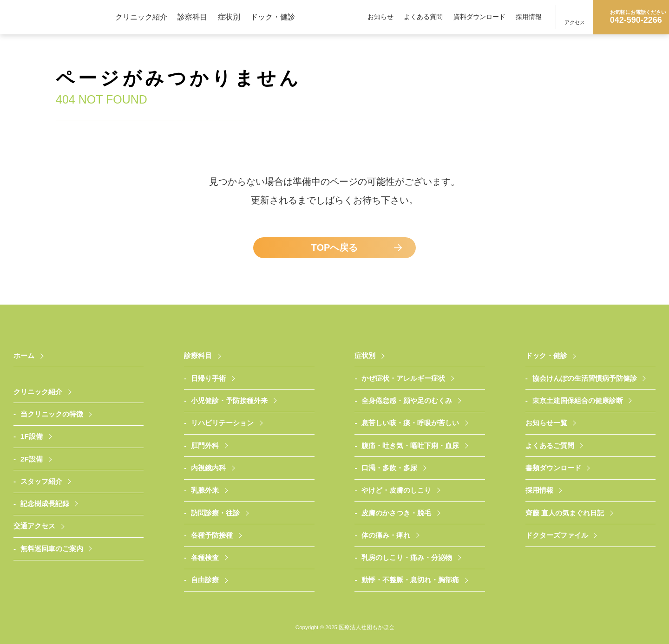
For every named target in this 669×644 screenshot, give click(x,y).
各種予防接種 (212, 535)
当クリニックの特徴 (52, 414)
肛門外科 (205, 446)
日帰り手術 (208, 378)
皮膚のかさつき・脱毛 (396, 513)
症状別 (229, 17)
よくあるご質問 (550, 446)
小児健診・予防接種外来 (229, 400)
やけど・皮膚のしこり (396, 490)
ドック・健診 (273, 17)
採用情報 (529, 17)
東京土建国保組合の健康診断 (578, 400)
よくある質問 (423, 17)
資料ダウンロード (479, 17)
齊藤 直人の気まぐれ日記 (565, 513)
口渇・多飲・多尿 (389, 468)
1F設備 (32, 436)
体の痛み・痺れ (386, 535)
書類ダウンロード (553, 468)
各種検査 (205, 557)
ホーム (24, 355)
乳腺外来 (205, 490)
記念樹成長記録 (45, 504)
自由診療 (205, 580)
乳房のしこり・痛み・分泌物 (407, 557)
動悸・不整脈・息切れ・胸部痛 (410, 580)
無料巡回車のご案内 (52, 549)
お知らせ (380, 17)
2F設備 (32, 459)
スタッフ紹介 (41, 481)
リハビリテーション (222, 423)
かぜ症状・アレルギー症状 (403, 378)
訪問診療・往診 (215, 513)
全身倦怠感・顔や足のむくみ (407, 400)
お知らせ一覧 (546, 423)
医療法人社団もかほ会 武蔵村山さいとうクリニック (58, 17)
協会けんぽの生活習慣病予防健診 (585, 378)
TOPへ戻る (335, 247)
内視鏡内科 (208, 468)
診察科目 (192, 17)
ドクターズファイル (557, 535)
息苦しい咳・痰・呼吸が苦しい (410, 423)
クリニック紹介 (141, 17)
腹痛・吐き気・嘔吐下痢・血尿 (410, 446)
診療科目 (198, 355)
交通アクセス (34, 526)
